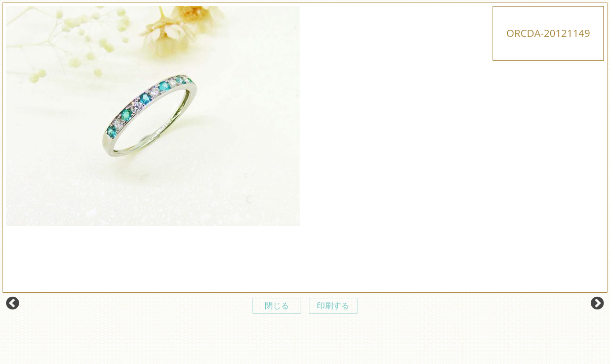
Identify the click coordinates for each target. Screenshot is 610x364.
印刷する (333, 305)
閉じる (277, 305)
